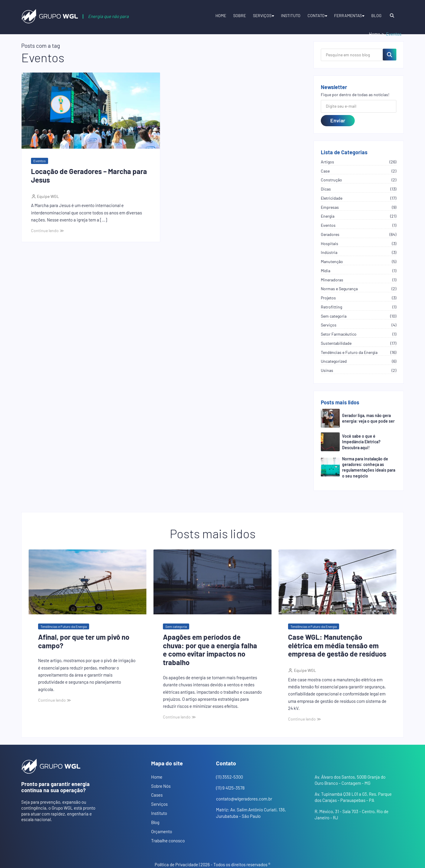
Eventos (40, 161)
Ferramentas (348, 15)
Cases (157, 795)
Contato (316, 15)
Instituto (291, 15)
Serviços (262, 15)
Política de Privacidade (176, 864)
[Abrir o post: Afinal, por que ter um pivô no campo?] (88, 582)
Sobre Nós (161, 786)
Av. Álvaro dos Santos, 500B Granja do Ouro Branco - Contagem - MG (350, 780)
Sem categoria (176, 626)
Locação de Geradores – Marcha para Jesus (89, 175)
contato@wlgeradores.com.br (244, 799)
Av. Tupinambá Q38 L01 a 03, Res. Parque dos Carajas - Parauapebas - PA (353, 797)
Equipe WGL (48, 196)
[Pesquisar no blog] (390, 55)
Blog (376, 15)
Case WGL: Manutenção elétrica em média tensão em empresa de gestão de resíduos (337, 645)
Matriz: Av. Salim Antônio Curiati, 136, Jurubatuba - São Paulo (251, 813)
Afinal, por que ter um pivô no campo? (84, 641)
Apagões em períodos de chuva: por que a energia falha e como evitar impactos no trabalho (210, 650)
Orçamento (162, 831)
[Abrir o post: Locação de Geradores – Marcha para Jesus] (91, 111)
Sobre (240, 15)
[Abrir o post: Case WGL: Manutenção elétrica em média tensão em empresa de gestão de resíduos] (337, 582)
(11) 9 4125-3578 (230, 788)
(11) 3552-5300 (229, 777)
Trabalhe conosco (168, 841)
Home (221, 15)
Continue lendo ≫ (48, 230)
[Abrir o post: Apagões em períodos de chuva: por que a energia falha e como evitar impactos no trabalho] (212, 582)
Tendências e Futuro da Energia (64, 626)
